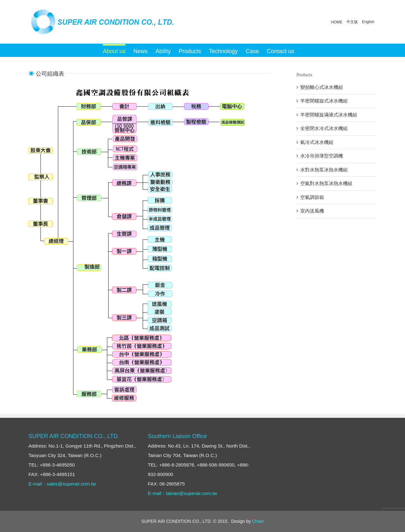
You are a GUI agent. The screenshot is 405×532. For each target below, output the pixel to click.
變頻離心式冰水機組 (322, 87)
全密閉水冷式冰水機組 (324, 128)
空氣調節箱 (312, 197)
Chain (258, 521)
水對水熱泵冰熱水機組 (324, 170)
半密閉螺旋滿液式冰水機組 (329, 115)
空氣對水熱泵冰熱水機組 (326, 183)
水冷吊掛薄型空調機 (322, 156)
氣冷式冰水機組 (317, 142)
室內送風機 (312, 211)
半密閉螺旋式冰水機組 (324, 101)
